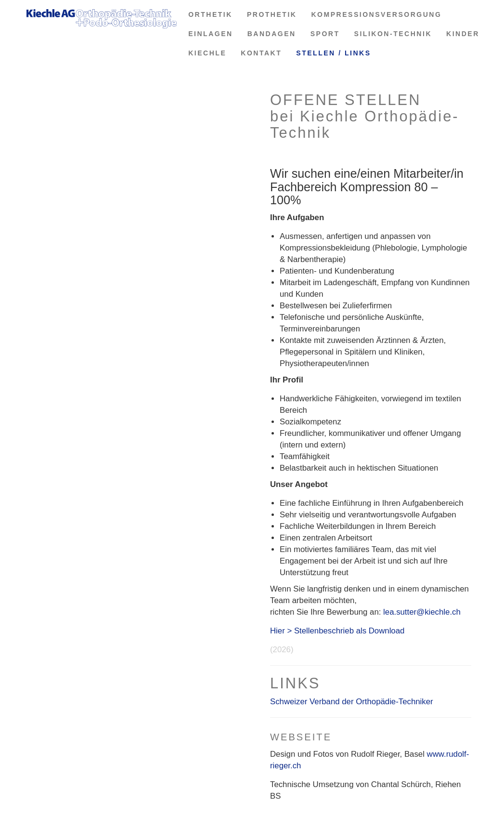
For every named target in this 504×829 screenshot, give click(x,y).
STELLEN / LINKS (333, 53)
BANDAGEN (272, 34)
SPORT (325, 34)
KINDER (463, 34)
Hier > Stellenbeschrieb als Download (337, 631)
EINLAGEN (211, 34)
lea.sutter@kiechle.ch (422, 612)
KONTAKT (261, 53)
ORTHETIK (210, 14)
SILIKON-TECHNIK (393, 34)
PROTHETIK (272, 14)
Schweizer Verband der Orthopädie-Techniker (352, 702)
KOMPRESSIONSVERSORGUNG (376, 14)
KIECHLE (207, 53)
